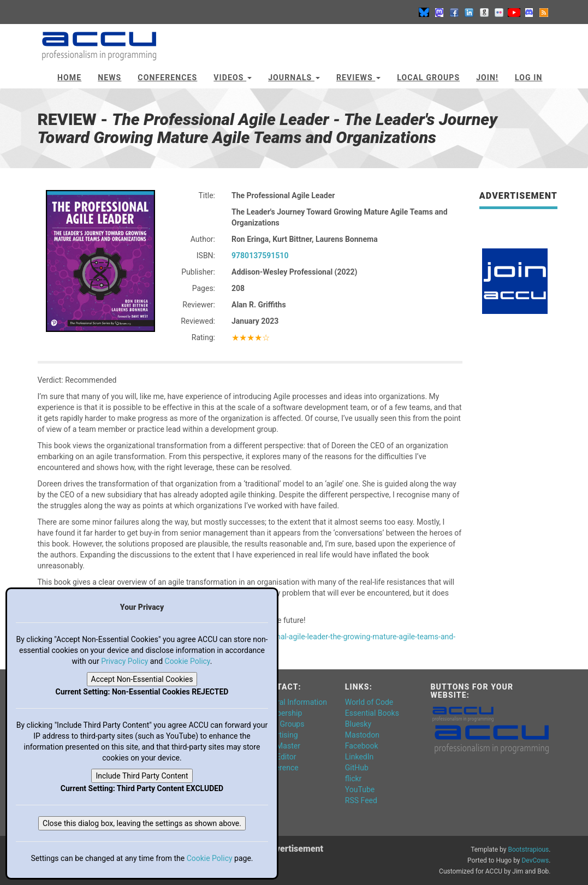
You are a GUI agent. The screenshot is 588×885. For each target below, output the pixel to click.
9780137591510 (260, 256)
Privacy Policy (124, 661)
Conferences (167, 78)
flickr (354, 779)
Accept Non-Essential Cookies (142, 679)
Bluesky (358, 724)
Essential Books (372, 713)
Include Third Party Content (142, 776)
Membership (281, 713)
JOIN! (487, 78)
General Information (293, 702)
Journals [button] (294, 78)
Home (69, 78)
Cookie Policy (188, 661)
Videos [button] (233, 78)
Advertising (278, 735)
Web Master (280, 746)
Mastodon (362, 735)
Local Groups (428, 78)
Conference (279, 768)
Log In (529, 78)
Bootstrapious (528, 850)
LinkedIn (360, 757)
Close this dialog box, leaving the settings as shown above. (142, 823)
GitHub (357, 768)
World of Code (369, 702)
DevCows (535, 860)
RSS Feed (361, 800)
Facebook (362, 746)
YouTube (360, 789)
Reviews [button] (358, 78)
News (109, 78)
